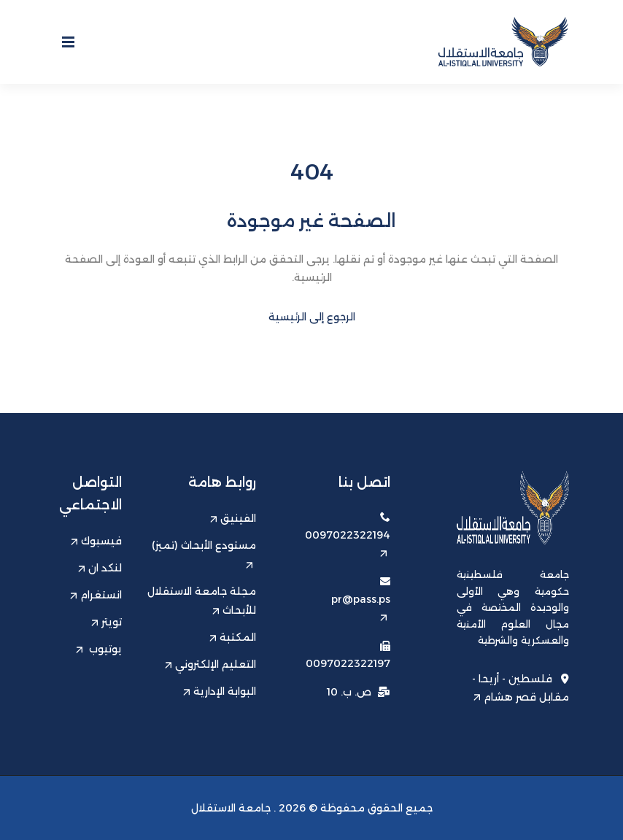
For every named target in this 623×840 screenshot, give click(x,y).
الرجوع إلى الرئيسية (312, 317)
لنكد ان (100, 568)
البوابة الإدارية (220, 691)
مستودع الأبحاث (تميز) (204, 554)
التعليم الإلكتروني (210, 664)
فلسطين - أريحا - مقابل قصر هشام (521, 687)
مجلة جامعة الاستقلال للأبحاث (202, 601)
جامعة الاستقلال (231, 808)
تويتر (107, 622)
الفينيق (233, 518)
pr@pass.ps (361, 607)
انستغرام (96, 595)
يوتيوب (99, 649)
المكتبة (233, 637)
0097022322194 (348, 543)
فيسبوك (96, 541)
